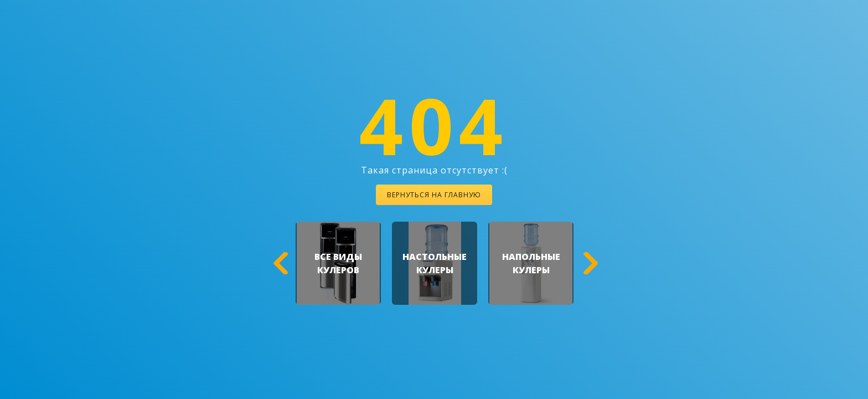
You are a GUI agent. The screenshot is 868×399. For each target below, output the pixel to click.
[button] (279, 263)
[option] (338, 263)
